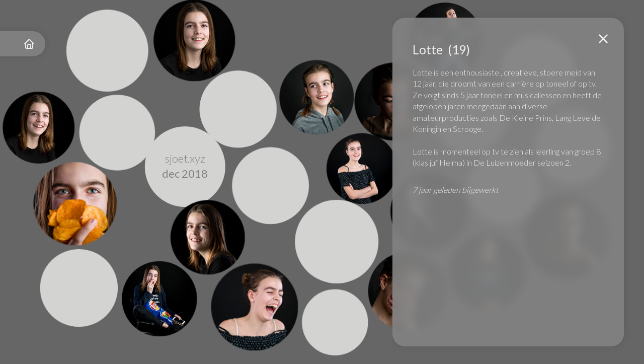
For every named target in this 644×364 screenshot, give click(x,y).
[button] (603, 39)
